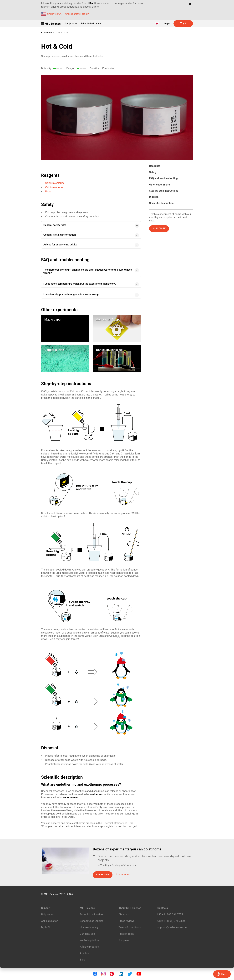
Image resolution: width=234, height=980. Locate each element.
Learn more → (125, 875)
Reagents (155, 166)
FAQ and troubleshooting (163, 178)
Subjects (71, 24)
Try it (183, 23)
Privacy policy (127, 934)
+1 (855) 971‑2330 (174, 921)
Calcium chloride (55, 183)
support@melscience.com (172, 927)
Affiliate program (89, 947)
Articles (84, 953)
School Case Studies (92, 921)
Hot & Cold (64, 33)
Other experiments (160, 185)
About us (124, 914)
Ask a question (50, 921)
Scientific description (161, 203)
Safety (153, 172)
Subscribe (159, 229)
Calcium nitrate (54, 187)
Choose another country (77, 14)
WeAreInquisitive (89, 940)
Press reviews (127, 921)
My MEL (46, 927)
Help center (48, 914)
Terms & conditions (130, 927)
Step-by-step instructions (164, 191)
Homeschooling (89, 927)
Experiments (47, 33)
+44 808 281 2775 (172, 914)
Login (167, 24)
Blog (82, 960)
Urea (48, 192)
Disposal (154, 197)
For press (124, 940)
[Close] (190, 4)
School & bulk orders (91, 24)
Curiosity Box (87, 934)
